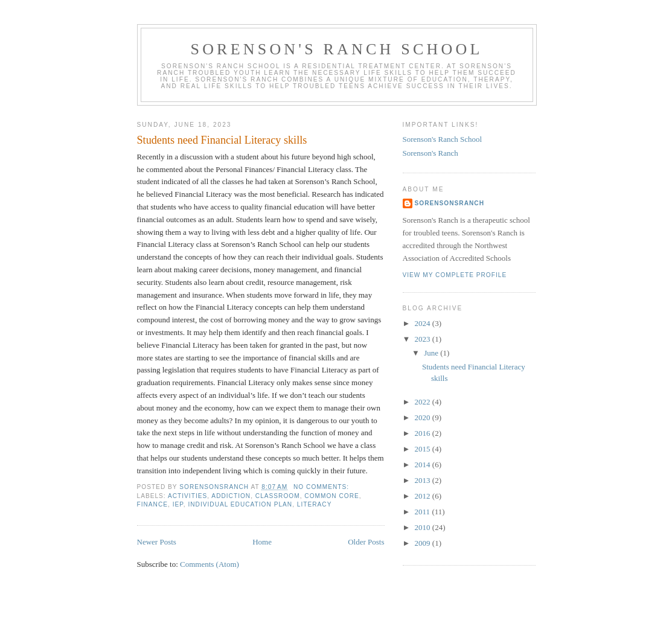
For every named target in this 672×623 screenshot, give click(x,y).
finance (153, 504)
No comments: (322, 487)
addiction (231, 496)
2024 (424, 323)
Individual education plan (240, 504)
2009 (424, 543)
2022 (424, 402)
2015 (424, 449)
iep (178, 504)
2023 (424, 339)
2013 (424, 480)
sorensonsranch (450, 203)
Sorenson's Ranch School (336, 49)
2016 (424, 433)
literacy (315, 504)
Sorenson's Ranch (430, 153)
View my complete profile (455, 275)
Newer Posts (157, 542)
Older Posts (366, 542)
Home (262, 542)
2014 (424, 465)
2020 (424, 417)
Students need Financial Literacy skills (222, 140)
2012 (424, 496)
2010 (424, 527)
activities (187, 496)
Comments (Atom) (210, 564)
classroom (278, 496)
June (432, 353)
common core (331, 496)
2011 (424, 512)
